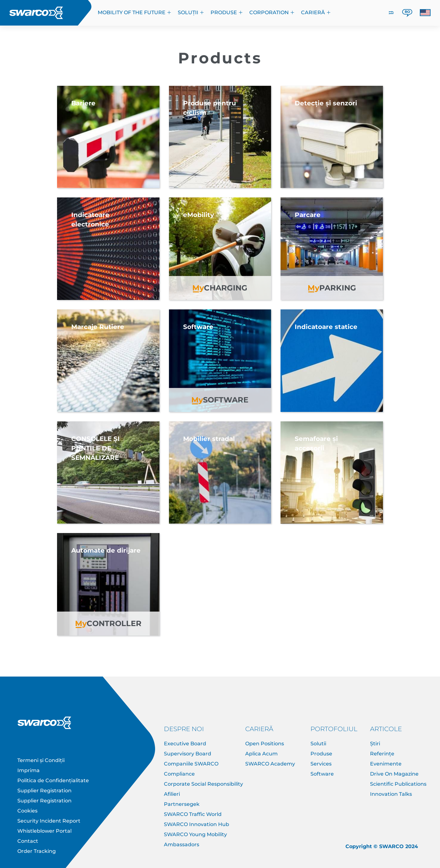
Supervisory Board (188, 754)
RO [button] (407, 12)
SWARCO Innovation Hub (197, 824)
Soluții (191, 12)
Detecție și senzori (326, 103)
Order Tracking (37, 851)
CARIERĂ (316, 12)
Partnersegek (182, 804)
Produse (227, 12)
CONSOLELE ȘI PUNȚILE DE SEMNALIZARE (96, 448)
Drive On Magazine (394, 774)
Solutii (318, 744)
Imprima (29, 770)
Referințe (382, 754)
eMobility (199, 215)
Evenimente (386, 764)
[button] (425, 13)
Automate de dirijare (106, 550)
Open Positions (265, 744)
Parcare (308, 215)
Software (198, 327)
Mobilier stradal (209, 439)
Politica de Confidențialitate (53, 780)
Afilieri (172, 794)
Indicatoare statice (326, 327)
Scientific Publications (398, 784)
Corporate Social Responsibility (203, 784)
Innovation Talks (391, 794)
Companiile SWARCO (191, 764)
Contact (28, 841)
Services (321, 764)
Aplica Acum (261, 754)
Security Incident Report (49, 821)
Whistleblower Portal (44, 831)
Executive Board (185, 744)
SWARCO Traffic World (193, 814)
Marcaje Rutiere (98, 327)
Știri (375, 744)
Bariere (83, 103)
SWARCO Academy (270, 764)
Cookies (27, 811)
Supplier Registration (44, 791)
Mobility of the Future (135, 12)
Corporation (272, 12)
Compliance (179, 774)
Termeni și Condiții (41, 760)
